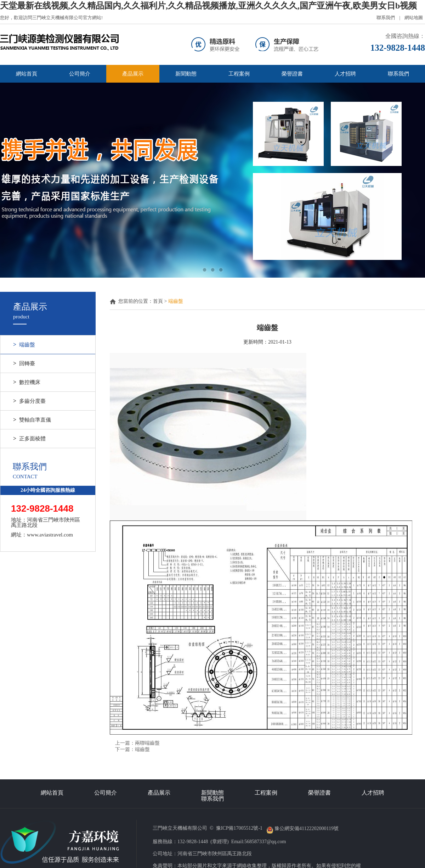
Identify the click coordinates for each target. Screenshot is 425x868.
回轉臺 (24, 363)
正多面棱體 (29, 439)
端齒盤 (24, 345)
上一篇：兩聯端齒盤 (137, 743)
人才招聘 (345, 74)
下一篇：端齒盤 (132, 749)
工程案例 (239, 74)
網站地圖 (414, 18)
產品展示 (133, 74)
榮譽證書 (292, 74)
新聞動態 (186, 74)
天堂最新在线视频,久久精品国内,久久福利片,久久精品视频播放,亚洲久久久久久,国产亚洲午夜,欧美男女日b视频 (208, 6)
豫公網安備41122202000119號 (303, 828)
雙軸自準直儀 (32, 420)
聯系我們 (386, 18)
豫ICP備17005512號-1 (240, 828)
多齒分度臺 (29, 401)
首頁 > (161, 301)
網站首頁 (27, 74)
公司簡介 (80, 74)
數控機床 (27, 382)
